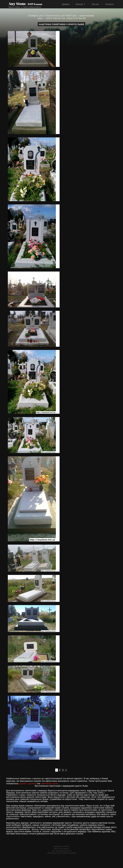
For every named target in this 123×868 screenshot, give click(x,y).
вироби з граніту (28, 784)
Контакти (109, 4)
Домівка (66, 4)
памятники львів (49, 784)
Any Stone (17, 4)
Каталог (79, 4)
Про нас (95, 4)
